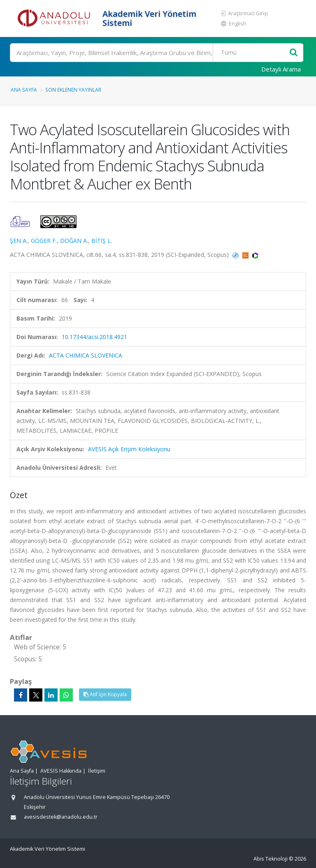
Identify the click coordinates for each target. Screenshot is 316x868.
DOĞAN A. (74, 241)
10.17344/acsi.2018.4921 (94, 337)
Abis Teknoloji (271, 859)
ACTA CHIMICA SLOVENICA (86, 355)
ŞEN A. (19, 241)
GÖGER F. (44, 241)
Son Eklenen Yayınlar (73, 90)
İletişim (97, 771)
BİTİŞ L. (102, 241)
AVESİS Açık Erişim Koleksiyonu (129, 449)
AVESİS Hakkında (61, 771)
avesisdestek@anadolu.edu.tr (61, 817)
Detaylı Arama (281, 69)
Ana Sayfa (24, 90)
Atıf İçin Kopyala (105, 694)
